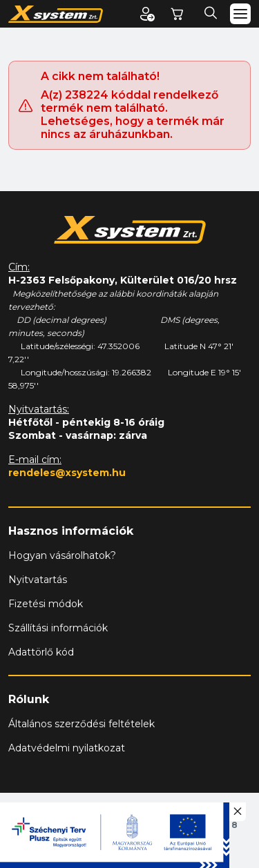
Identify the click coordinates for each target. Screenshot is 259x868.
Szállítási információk (58, 628)
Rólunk (29, 699)
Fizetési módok (46, 604)
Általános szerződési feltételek (81, 724)
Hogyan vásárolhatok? (62, 555)
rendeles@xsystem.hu (67, 473)
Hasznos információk (71, 531)
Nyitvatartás (38, 580)
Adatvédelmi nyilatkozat (67, 748)
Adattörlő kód (41, 652)
